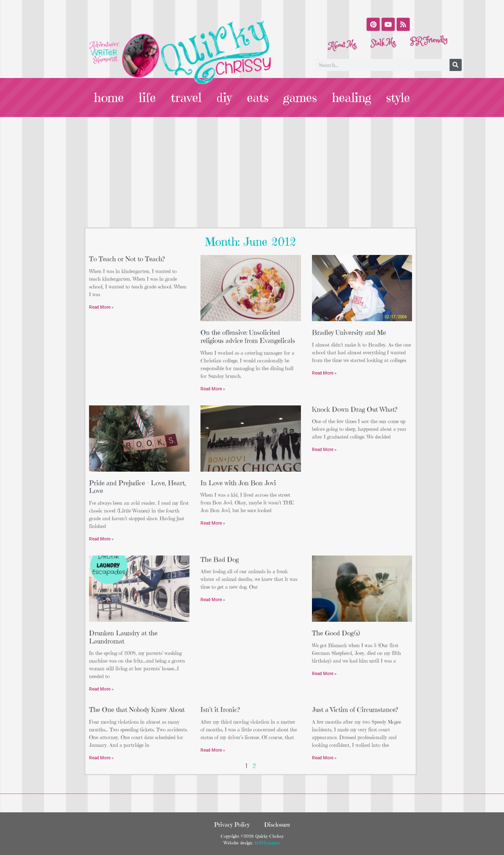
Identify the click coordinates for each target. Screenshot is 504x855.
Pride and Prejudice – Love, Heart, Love (138, 487)
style (396, 97)
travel (187, 97)
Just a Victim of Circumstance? (355, 709)
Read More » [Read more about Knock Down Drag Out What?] (324, 450)
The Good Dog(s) (336, 633)
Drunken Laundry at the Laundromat (123, 637)
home (111, 97)
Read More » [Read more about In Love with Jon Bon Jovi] (213, 523)
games (299, 97)
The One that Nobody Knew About (137, 709)
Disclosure (277, 824)
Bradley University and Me (349, 332)
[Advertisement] (252, 172)
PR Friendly (427, 33)
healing (350, 97)
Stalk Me (383, 44)
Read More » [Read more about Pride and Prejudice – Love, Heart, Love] (101, 539)
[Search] (456, 65)
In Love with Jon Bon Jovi (238, 483)
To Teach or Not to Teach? (127, 259)
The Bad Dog (220, 559)
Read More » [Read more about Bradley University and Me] (324, 373)
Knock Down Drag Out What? (355, 409)
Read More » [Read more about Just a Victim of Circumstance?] (324, 758)
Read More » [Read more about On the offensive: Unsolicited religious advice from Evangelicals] (213, 389)
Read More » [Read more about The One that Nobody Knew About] (101, 758)
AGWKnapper (266, 843)
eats (258, 97)
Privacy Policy (232, 824)
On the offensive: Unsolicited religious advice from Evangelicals (248, 336)
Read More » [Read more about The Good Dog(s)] (324, 674)
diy (225, 97)
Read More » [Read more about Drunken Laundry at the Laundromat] (101, 689)
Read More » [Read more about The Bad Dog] (213, 600)
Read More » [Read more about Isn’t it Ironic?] (213, 750)
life (149, 97)
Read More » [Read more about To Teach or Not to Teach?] (101, 307)
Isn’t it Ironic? (220, 709)
